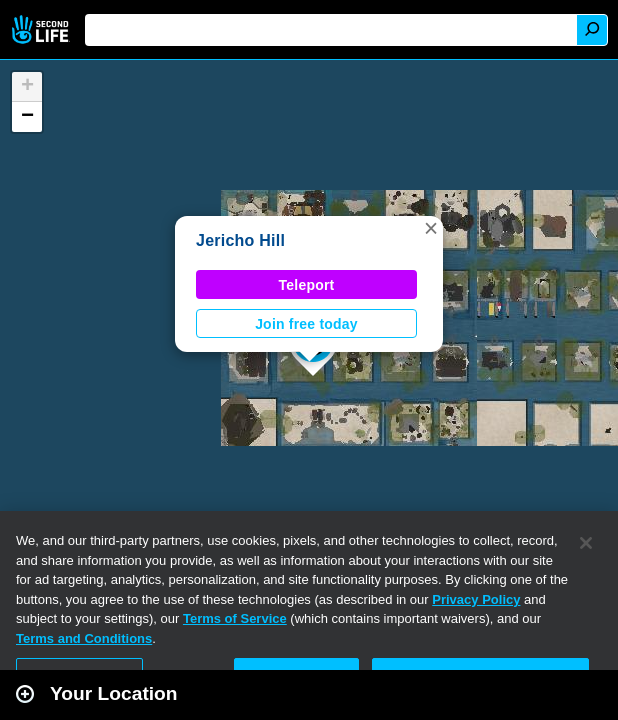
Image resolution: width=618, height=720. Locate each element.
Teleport (307, 285)
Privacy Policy (476, 599)
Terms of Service (235, 618)
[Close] (586, 543)
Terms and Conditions (84, 638)
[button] (431, 228)
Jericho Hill (240, 240)
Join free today (306, 324)
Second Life (42, 29)
